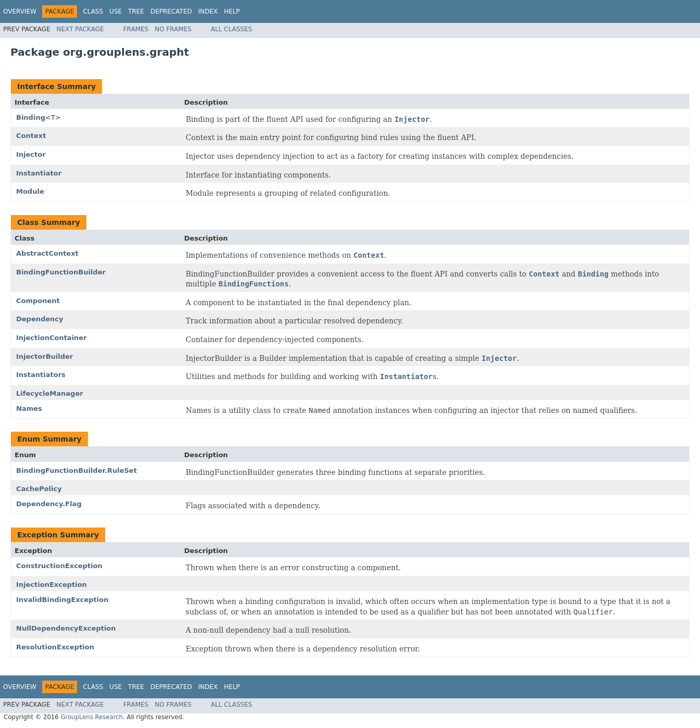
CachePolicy (39, 489)
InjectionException (52, 585)
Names (29, 409)
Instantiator (39, 173)
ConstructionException (59, 566)
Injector (31, 154)
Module (30, 191)
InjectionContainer (52, 338)
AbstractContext (47, 253)
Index (208, 11)
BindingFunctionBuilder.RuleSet (77, 470)
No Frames (173, 29)
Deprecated (171, 11)
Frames (136, 29)
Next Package (80, 29)
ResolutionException (55, 647)
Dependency (40, 319)
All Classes (231, 29)
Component (38, 301)
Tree (136, 11)
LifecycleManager (50, 393)
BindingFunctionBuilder (61, 272)
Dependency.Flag (49, 504)
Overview (20, 11)
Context (31, 136)
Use (116, 11)
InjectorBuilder (44, 356)
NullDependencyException (66, 628)
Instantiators (41, 375)
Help (232, 11)
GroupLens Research (92, 717)
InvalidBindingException (62, 600)
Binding (31, 117)
